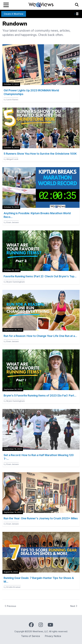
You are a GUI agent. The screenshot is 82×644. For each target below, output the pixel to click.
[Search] (77, 5)
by (11, 100)
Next (74, 606)
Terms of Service (31, 636)
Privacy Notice (53, 636)
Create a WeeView (14, 14)
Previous (10, 606)
